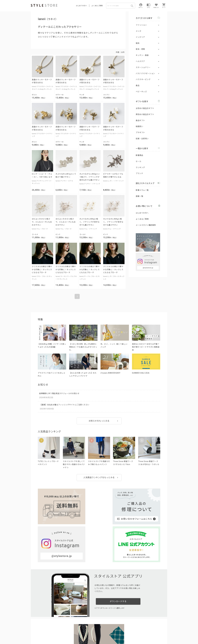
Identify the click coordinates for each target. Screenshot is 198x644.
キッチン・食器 (142, 55)
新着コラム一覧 (142, 190)
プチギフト (140, 132)
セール (139, 161)
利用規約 (34, 634)
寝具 (138, 43)
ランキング (140, 167)
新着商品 (139, 155)
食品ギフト (140, 120)
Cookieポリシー (85, 634)
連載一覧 (139, 196)
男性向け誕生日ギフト (145, 114)
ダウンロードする (118, 550)
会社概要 (115, 634)
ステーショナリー (143, 67)
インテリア (140, 37)
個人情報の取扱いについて (68, 634)
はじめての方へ (82, 6)
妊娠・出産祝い (142, 139)
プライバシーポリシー (47, 634)
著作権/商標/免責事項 (39, 638)
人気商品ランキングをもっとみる (99, 477)
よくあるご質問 (97, 6)
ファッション (141, 25)
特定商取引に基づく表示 (101, 634)
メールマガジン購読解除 (146, 225)
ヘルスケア (140, 61)
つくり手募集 (79, 628)
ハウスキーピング (143, 79)
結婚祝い (139, 126)
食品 (138, 86)
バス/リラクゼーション (145, 73)
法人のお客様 (66, 628)
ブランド (139, 173)
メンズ (139, 31)
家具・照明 (140, 49)
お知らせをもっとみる (99, 421)
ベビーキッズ (141, 92)
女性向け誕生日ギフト (145, 108)
